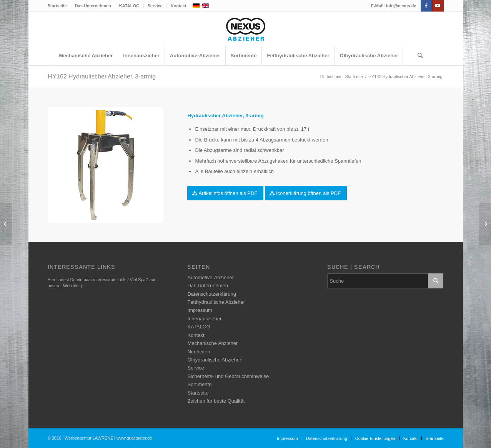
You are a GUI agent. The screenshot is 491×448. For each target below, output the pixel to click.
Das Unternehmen (93, 6)
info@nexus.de (401, 6)
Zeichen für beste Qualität (216, 401)
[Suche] (420, 56)
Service (155, 6)
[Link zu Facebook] (426, 6)
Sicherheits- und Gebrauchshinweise (228, 376)
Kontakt (179, 6)
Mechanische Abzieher (212, 343)
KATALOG (129, 6)
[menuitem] (59, 6)
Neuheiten (199, 352)
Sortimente (199, 384)
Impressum (200, 310)
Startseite (57, 6)
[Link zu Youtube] (438, 6)
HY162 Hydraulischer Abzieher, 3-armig (102, 76)
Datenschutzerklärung (211, 294)
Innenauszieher (204, 319)
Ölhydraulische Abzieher (214, 360)
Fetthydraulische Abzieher (216, 302)
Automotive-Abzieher (211, 277)
